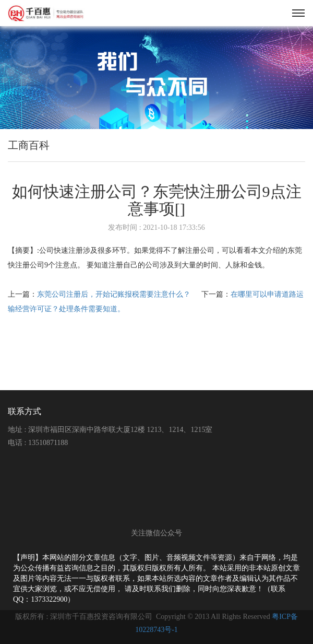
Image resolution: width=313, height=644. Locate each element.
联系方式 (25, 411)
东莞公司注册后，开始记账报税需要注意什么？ (115, 294)
